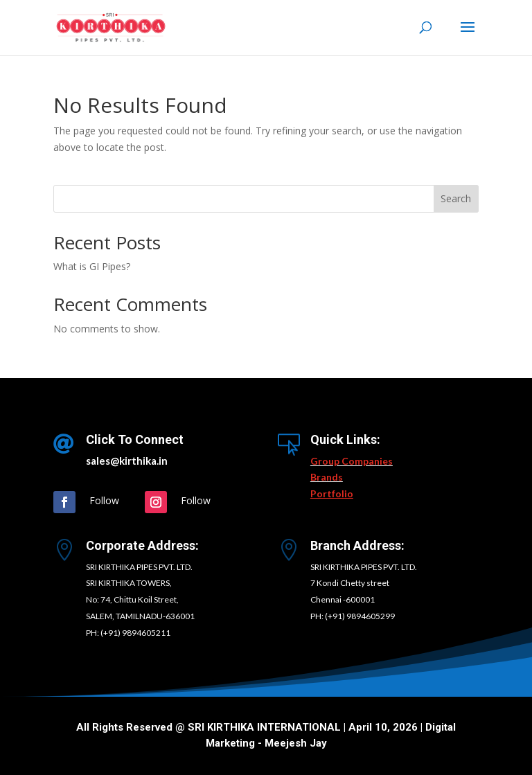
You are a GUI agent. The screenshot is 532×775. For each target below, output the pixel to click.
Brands (327, 477)
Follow (104, 500)
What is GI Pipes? (92, 266)
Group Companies (352, 461)
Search (456, 198)
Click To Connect (135, 439)
